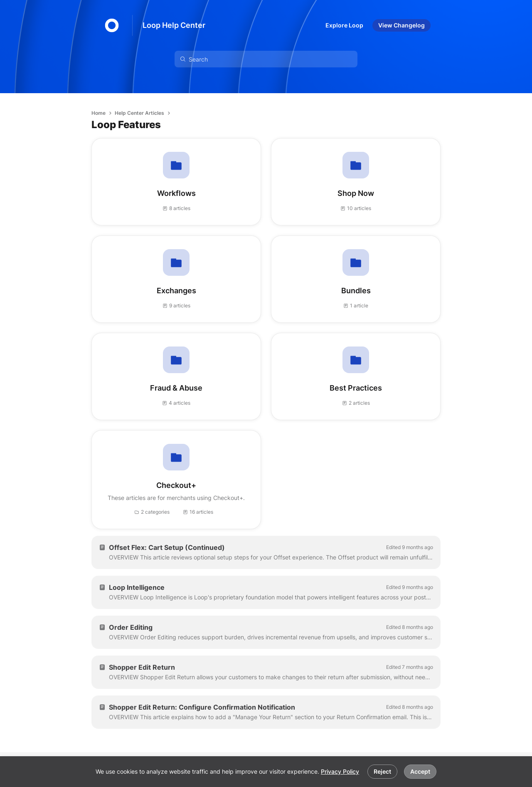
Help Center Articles (139, 113)
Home (99, 113)
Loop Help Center (174, 25)
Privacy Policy (340, 771)
